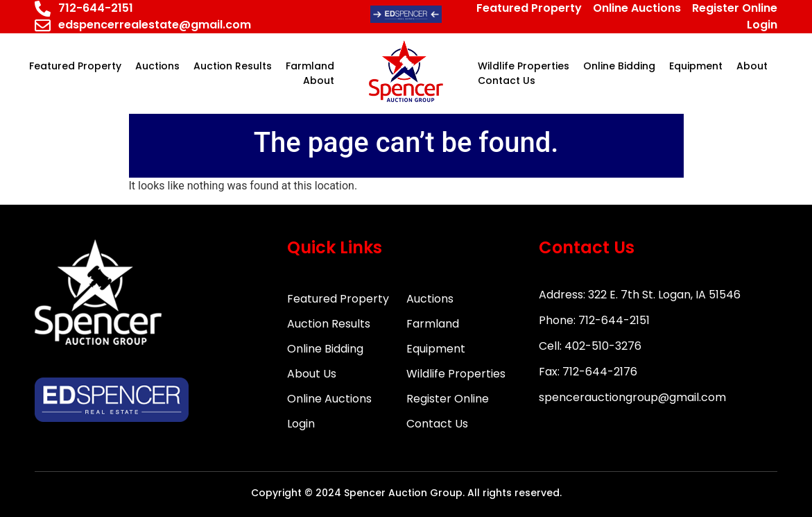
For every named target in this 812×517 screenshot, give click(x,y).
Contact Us (437, 424)
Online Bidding (325, 349)
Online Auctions (329, 399)
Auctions (430, 299)
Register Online (448, 399)
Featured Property (338, 299)
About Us (312, 374)
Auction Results (329, 324)
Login (301, 424)
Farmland (433, 324)
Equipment (436, 349)
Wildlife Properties (456, 374)
